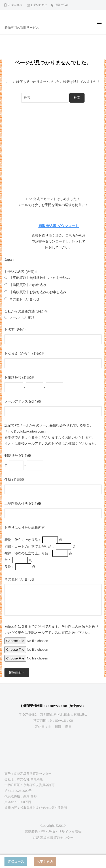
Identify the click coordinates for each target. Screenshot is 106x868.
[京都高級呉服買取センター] (53, 752)
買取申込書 (62, 5)
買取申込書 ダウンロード (59, 226)
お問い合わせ (39, 5)
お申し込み (45, 861)
